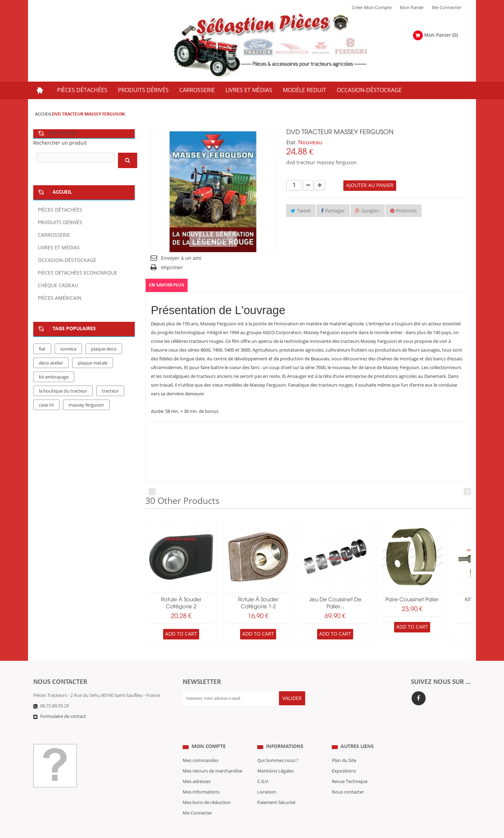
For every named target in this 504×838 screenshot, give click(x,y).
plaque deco (104, 349)
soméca (68, 349)
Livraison (267, 778)
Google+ (368, 211)
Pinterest (404, 211)
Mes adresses (197, 768)
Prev (152, 492)
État (291, 143)
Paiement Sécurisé (276, 789)
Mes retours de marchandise (212, 757)
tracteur (110, 391)
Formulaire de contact (63, 716)
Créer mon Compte (372, 8)
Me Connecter (447, 8)
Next (467, 492)
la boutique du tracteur (63, 391)
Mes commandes (201, 747)
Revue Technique (350, 768)
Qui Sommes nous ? (278, 747)
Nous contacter (348, 778)
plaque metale (93, 363)
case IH (46, 405)
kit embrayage (54, 377)
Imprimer (172, 268)
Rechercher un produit (60, 143)
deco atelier (51, 363)
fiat (42, 349)
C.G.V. (263, 768)
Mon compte (209, 733)
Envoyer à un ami (181, 258)
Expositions (344, 757)
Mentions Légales (275, 757)
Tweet (301, 211)
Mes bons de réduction (207, 789)
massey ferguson (86, 405)
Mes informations (201, 778)
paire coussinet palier (412, 600)
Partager (333, 211)
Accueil (43, 114)
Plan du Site (344, 747)
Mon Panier (412, 8)
